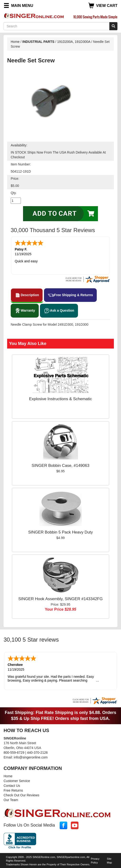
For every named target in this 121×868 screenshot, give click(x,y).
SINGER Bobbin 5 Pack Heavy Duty (60, 532)
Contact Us (12, 785)
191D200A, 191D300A (74, 42)
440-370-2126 (37, 752)
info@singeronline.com (31, 756)
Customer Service (17, 780)
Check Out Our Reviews (21, 794)
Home (15, 42)
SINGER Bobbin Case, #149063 (60, 465)
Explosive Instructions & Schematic (60, 398)
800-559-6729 (14, 752)
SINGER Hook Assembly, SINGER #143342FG (60, 598)
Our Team (11, 799)
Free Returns (13, 789)
